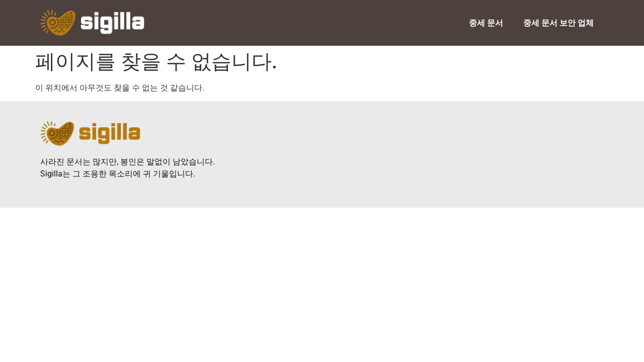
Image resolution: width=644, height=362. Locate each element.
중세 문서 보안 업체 (558, 23)
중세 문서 (486, 23)
